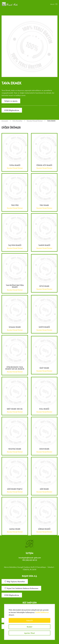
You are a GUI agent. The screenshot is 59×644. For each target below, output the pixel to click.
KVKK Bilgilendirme (12, 110)
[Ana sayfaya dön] (10, 4)
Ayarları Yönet (29, 633)
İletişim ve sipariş (11, 101)
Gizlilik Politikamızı (42, 612)
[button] (54, 4)
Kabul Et (30, 620)
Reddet (29, 627)
